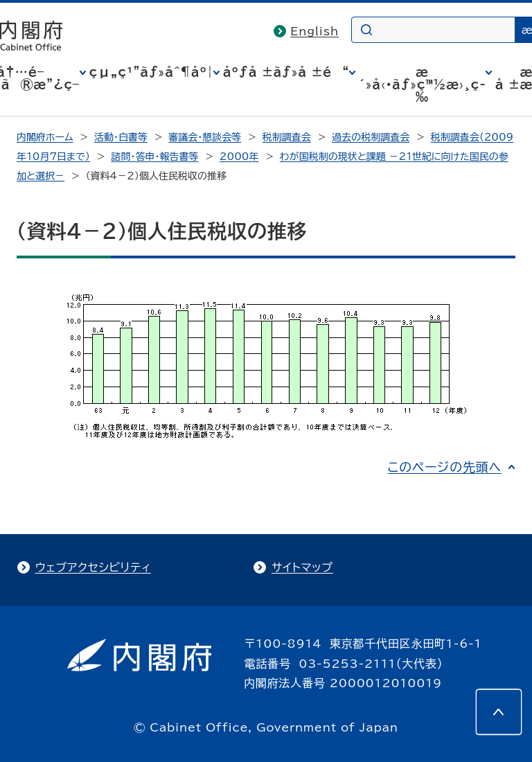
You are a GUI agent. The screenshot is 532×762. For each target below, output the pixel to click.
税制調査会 (287, 137)
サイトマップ (302, 567)
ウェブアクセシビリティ (93, 567)
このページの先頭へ (444, 467)
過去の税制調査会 (371, 137)
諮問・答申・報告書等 (154, 157)
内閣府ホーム (45, 137)
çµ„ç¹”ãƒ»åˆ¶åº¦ (151, 72)
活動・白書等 (121, 137)
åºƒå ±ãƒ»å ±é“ (286, 72)
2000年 (239, 157)
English (314, 31)
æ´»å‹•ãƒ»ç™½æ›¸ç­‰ (422, 85)
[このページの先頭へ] (499, 712)
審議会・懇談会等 (205, 137)
